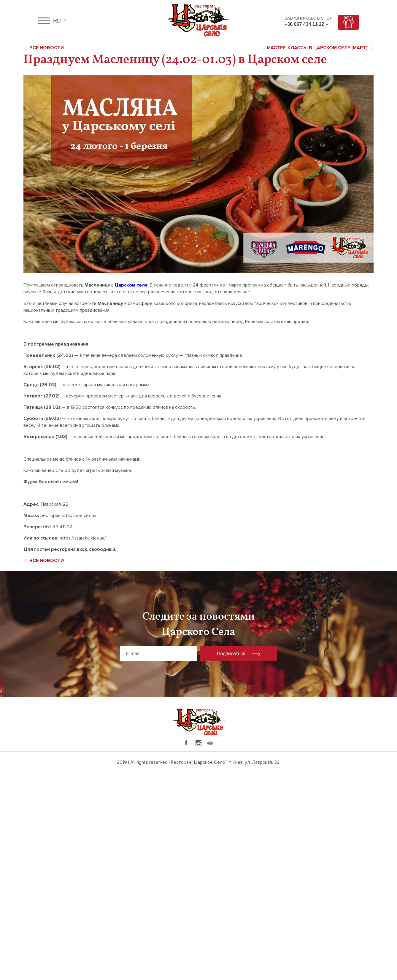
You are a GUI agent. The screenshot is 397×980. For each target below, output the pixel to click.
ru (57, 21)
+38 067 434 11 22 (304, 24)
